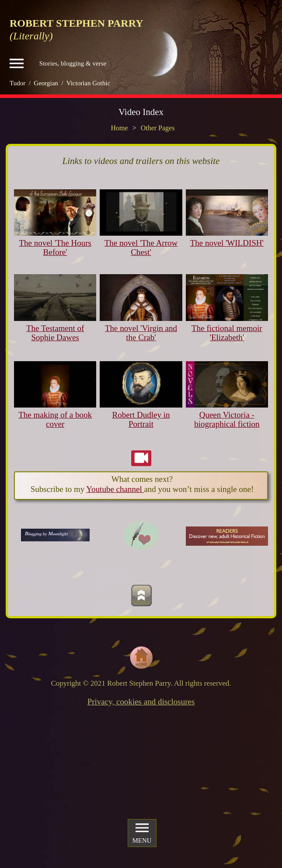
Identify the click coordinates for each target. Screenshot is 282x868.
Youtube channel (115, 489)
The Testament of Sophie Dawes (55, 333)
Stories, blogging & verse (58, 63)
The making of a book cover (55, 419)
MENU (142, 833)
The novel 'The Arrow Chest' (141, 248)
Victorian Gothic (88, 83)
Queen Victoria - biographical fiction (227, 419)
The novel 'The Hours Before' (55, 248)
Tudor (17, 83)
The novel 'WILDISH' (227, 243)
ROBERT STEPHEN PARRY (76, 23)
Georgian (46, 83)
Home (120, 128)
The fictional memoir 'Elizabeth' (227, 333)
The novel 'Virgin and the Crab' (141, 333)
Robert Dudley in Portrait (141, 419)
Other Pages (158, 128)
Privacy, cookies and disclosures (141, 702)
